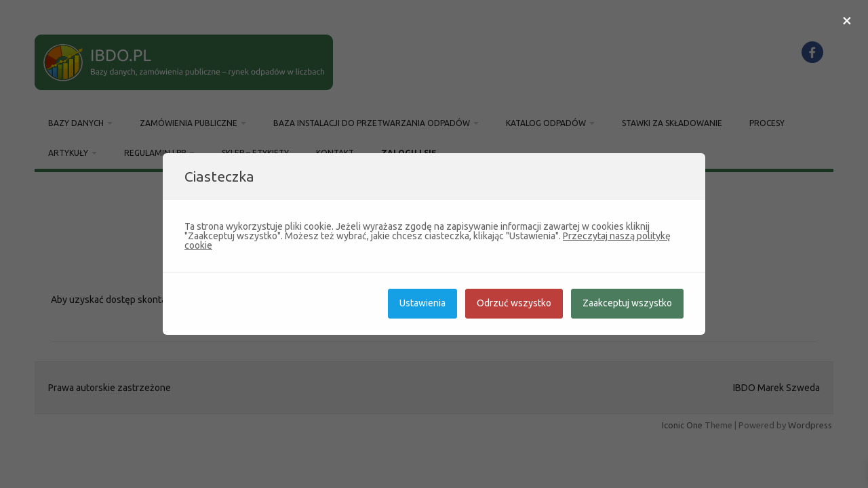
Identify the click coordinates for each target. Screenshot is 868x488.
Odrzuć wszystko (514, 303)
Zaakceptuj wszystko (627, 303)
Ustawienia (422, 303)
